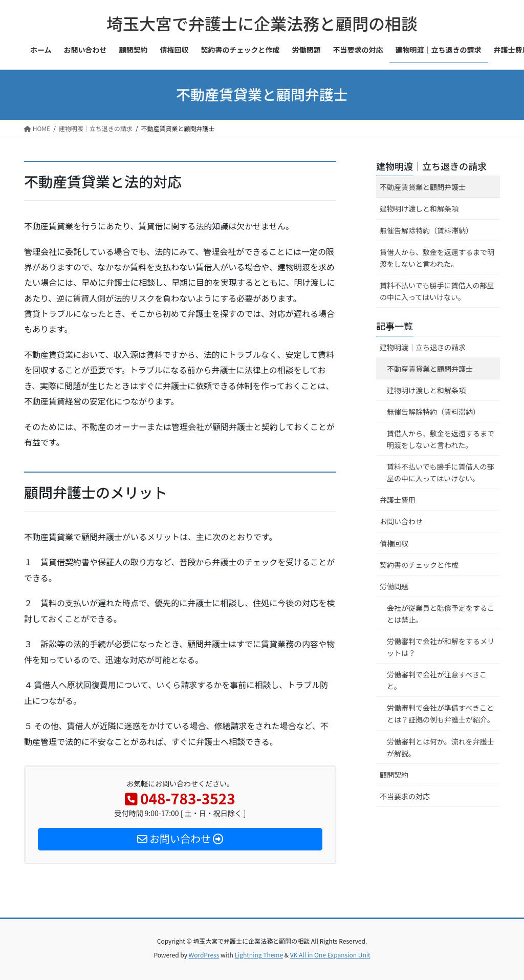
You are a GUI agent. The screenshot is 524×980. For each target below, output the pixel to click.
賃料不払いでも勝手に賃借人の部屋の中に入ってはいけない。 (437, 291)
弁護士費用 (398, 500)
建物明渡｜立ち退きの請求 (431, 166)
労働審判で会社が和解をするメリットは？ (441, 647)
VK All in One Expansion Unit (330, 955)
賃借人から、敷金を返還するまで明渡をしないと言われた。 (437, 258)
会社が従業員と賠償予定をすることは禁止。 (441, 614)
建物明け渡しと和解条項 (419, 208)
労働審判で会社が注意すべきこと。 (437, 680)
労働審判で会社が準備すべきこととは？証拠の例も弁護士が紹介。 (441, 713)
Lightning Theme (259, 955)
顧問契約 (394, 775)
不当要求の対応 (405, 796)
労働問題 (394, 586)
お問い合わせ (401, 521)
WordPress (204, 955)
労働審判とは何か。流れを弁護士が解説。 (441, 747)
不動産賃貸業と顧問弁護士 (423, 187)
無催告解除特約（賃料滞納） (426, 230)
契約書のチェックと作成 (419, 565)
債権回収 (394, 543)
